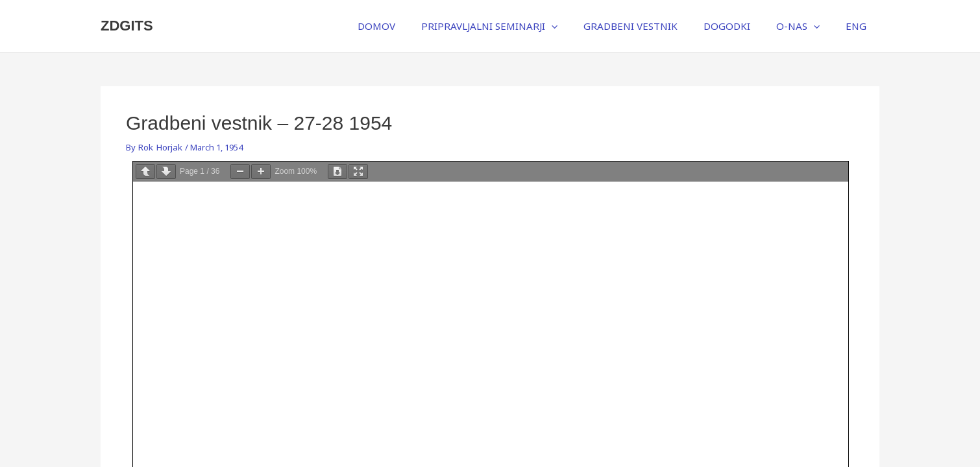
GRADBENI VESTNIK (653, 26)
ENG (859, 26)
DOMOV (411, 26)
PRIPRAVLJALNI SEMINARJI (517, 26)
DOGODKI (742, 26)
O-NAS (807, 26)
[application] (579, 26)
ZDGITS (127, 26)
